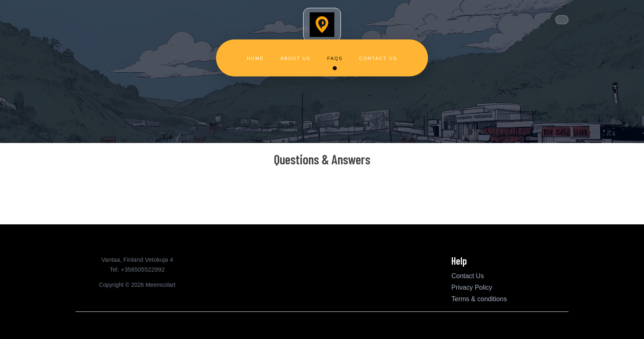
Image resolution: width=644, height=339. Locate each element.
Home (255, 58)
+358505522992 (143, 270)
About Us (296, 58)
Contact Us (378, 58)
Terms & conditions (479, 299)
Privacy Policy (472, 287)
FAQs (335, 58)
